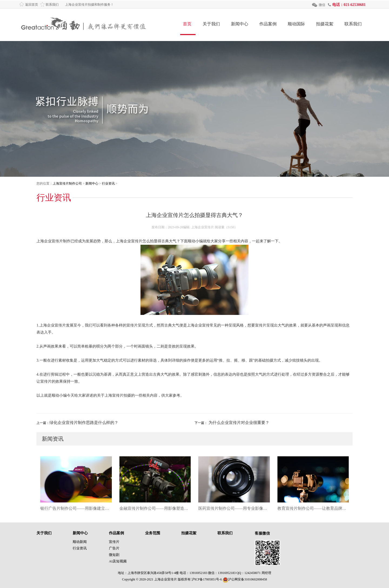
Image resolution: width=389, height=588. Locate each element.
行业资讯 (108, 183)
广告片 (114, 548)
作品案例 (268, 24)
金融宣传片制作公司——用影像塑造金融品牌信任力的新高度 (155, 508)
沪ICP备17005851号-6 (207, 579)
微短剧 (114, 555)
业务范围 (153, 533)
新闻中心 (240, 24)
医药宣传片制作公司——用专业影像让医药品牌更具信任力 (234, 508)
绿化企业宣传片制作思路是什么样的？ (84, 423)
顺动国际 (296, 24)
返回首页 (32, 5)
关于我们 (211, 24)
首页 (187, 24)
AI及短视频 (118, 561)
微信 (322, 5)
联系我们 (52, 5)
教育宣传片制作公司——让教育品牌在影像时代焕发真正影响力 (313, 508)
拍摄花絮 (325, 24)
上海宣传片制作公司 (67, 183)
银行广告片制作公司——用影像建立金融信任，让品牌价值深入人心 (76, 508)
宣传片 (114, 542)
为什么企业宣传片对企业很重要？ (238, 423)
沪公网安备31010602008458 (245, 579)
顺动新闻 (80, 542)
